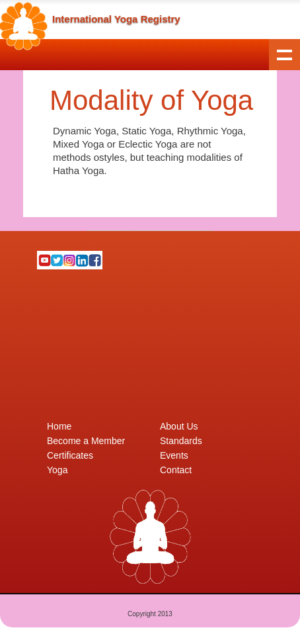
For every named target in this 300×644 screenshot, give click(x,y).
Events (174, 455)
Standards (181, 441)
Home (59, 426)
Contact (176, 470)
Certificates (70, 455)
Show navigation (284, 55)
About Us (179, 426)
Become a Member (86, 441)
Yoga (57, 470)
